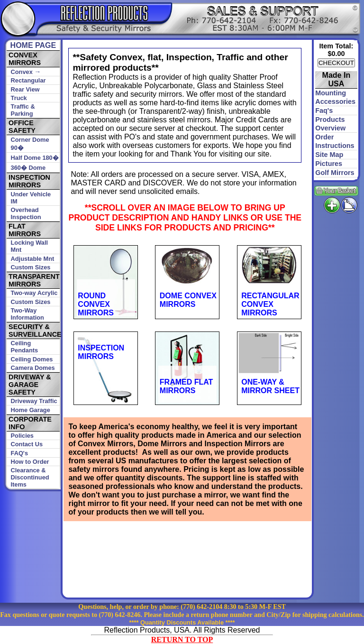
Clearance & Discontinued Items (30, 477)
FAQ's (19, 453)
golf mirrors (335, 173)
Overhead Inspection (26, 213)
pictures (329, 164)
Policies (22, 436)
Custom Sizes (31, 267)
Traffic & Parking (23, 110)
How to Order (30, 462)
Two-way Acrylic (34, 293)
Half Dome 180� (35, 158)
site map (329, 155)
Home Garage (31, 410)
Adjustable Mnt (33, 259)
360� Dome (28, 168)
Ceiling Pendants (25, 347)
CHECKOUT (336, 63)
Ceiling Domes (32, 359)
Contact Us (27, 444)
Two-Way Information (27, 314)
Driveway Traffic (34, 401)
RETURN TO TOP (182, 639)
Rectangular (28, 80)
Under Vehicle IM (31, 198)
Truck (19, 98)
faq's (324, 110)
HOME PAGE (33, 45)
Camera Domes (33, 368)
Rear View (25, 89)
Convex (26, 72)
